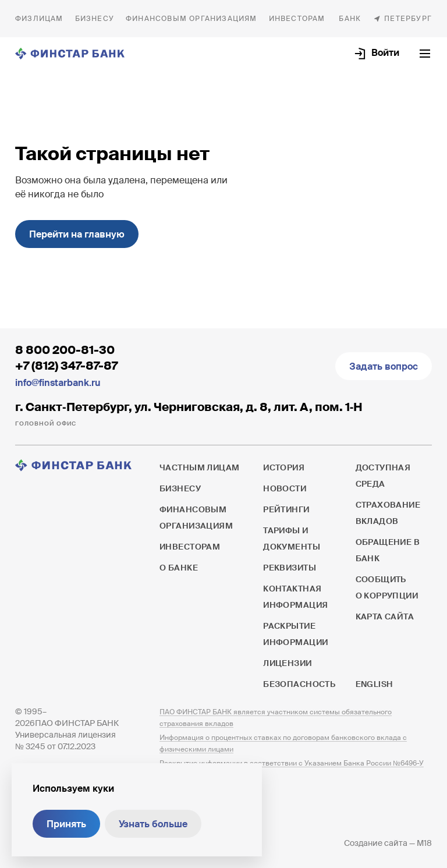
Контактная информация (295, 597)
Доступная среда (383, 476)
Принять (66, 824)
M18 (424, 843)
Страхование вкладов (388, 513)
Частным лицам (39, 19)
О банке (350, 19)
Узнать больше (153, 824)
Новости (285, 488)
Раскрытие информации (295, 634)
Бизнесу (95, 19)
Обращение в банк (388, 550)
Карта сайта (385, 617)
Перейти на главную (77, 234)
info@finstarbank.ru (58, 383)
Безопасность (299, 684)
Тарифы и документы (292, 538)
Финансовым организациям (191, 19)
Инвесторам (297, 19)
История (284, 467)
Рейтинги (286, 509)
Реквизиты (290, 568)
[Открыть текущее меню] (425, 54)
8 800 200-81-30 (65, 350)
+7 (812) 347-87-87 (66, 366)
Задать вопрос (384, 366)
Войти (385, 53)
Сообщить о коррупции (387, 587)
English (374, 684)
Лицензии (287, 663)
